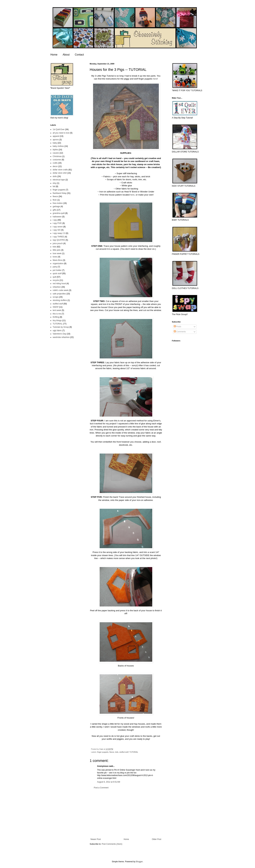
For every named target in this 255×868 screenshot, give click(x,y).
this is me (57, 314)
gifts (55, 210)
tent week (57, 310)
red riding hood (59, 284)
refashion (57, 287)
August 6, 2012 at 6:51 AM (109, 782)
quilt (55, 277)
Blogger (139, 862)
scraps (56, 297)
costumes (57, 160)
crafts (55, 163)
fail (54, 186)
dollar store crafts (60, 170)
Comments (180, 332)
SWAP (56, 307)
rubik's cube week (61, 290)
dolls (55, 176)
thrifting (56, 317)
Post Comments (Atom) (112, 844)
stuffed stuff (124, 752)
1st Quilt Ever (59, 129)
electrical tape (59, 180)
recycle (56, 280)
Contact (79, 55)
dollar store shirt (60, 173)
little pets (57, 250)
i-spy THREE (58, 237)
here (155, 79)
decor (55, 166)
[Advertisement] (126, 813)
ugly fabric (57, 331)
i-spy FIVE (57, 223)
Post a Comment (101, 788)
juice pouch (58, 243)
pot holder (57, 270)
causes (56, 153)
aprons (56, 140)
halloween (57, 217)
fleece (112, 752)
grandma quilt (59, 213)
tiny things (57, 320)
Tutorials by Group (61, 327)
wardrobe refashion (61, 337)
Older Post (157, 839)
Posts (177, 327)
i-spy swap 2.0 (59, 233)
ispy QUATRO (59, 240)
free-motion (58, 203)
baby (55, 143)
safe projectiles (59, 294)
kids (117, 752)
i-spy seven (58, 227)
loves (55, 257)
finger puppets (103, 752)
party (55, 267)
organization (58, 263)
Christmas (57, 156)
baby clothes (58, 146)
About (66, 55)
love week (57, 253)
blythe (55, 150)
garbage (56, 206)
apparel (56, 136)
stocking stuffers (60, 300)
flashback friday (60, 193)
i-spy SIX (57, 230)
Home (54, 55)
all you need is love (61, 133)
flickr (55, 200)
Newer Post (96, 839)
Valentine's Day (60, 334)
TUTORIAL (134, 752)
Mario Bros (58, 260)
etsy (55, 183)
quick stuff (57, 274)
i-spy (55, 220)
